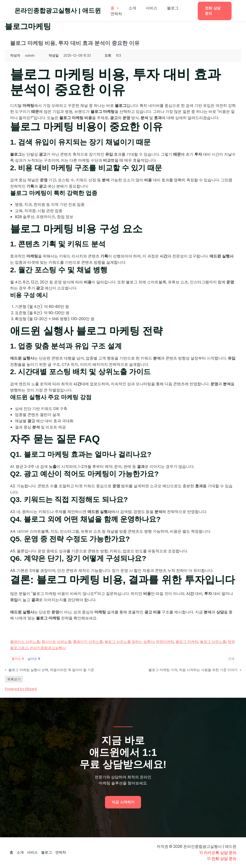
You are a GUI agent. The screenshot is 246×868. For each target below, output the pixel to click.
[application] (116, 8)
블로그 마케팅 (198, 642)
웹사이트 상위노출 (59, 642)
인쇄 (231, 659)
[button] (213, 11)
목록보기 (14, 679)
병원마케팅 (174, 642)
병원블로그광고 (29, 648)
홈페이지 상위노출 (93, 642)
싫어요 (34, 659)
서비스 (147, 8)
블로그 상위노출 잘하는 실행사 (137, 642)
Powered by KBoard (21, 689)
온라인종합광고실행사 (63, 648)
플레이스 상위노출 (26, 642)
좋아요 (18, 659)
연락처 (115, 14)
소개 (129, 8)
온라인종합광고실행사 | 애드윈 (58, 11)
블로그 (166, 8)
